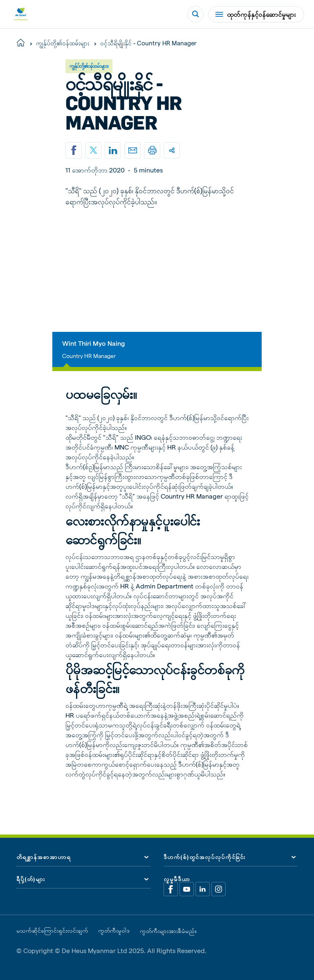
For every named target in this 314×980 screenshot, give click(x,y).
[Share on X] (93, 150)
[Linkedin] (113, 150)
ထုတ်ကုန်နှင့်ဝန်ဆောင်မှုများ (256, 14)
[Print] (152, 150)
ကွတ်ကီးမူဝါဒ (114, 931)
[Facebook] (171, 889)
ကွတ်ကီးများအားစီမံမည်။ (168, 931)
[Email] (132, 150)
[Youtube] (187, 889)
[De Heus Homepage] (21, 14)
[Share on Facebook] (74, 150)
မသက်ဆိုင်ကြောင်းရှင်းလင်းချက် (52, 931)
